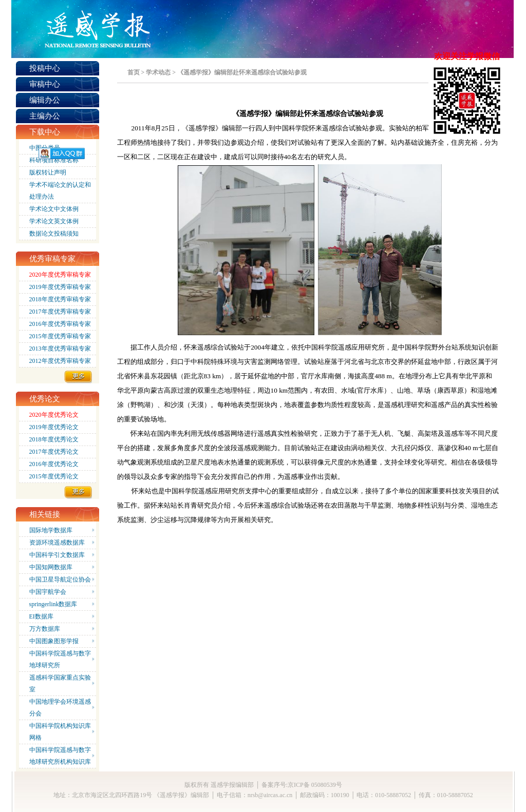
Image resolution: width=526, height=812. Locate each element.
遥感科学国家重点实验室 (60, 683)
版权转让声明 (48, 172)
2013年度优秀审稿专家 (60, 349)
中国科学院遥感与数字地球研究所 (60, 659)
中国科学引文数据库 (57, 555)
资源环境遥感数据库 (57, 543)
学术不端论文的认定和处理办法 (60, 191)
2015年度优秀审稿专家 (60, 336)
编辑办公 (45, 100)
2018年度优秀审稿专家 (60, 299)
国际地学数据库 (51, 530)
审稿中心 (45, 84)
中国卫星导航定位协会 (60, 579)
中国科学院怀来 (299, 128)
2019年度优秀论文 (54, 427)
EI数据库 (41, 616)
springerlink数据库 (53, 604)
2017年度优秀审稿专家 (60, 312)
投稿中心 (45, 68)
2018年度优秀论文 (54, 439)
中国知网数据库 (51, 567)
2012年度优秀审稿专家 (60, 361)
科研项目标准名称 (54, 160)
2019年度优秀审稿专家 (60, 287)
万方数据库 (45, 629)
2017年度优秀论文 (54, 452)
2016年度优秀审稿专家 (60, 324)
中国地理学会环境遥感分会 (60, 708)
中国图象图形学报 (54, 641)
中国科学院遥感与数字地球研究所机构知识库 (60, 756)
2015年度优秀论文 (54, 476)
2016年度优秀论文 (54, 464)
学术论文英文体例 (54, 221)
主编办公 (45, 116)
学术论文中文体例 (54, 209)
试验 (304, 142)
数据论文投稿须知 (54, 234)
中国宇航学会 (48, 592)
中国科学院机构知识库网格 (60, 732)
